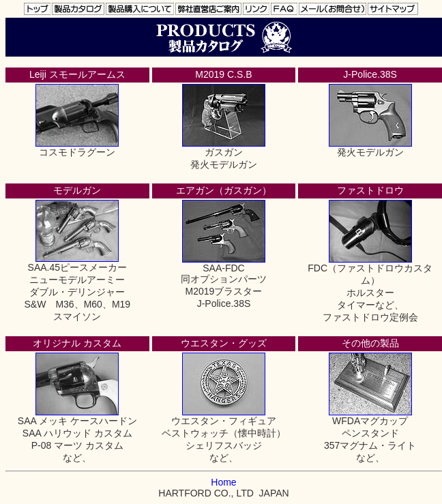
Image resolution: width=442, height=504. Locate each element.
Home (223, 482)
